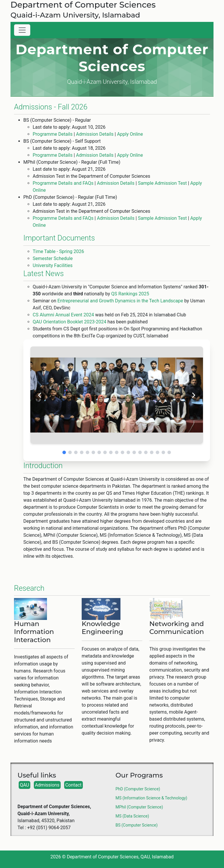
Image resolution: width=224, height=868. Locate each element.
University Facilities (53, 265)
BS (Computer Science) (136, 825)
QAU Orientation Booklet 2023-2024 (70, 322)
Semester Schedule (53, 258)
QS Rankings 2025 (130, 294)
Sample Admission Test (162, 183)
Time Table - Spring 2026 (58, 251)
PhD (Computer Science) (138, 789)
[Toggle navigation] (22, 30)
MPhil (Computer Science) (139, 807)
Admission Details (95, 134)
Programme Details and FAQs (63, 183)
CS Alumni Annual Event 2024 (63, 315)
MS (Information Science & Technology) (151, 798)
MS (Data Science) (132, 816)
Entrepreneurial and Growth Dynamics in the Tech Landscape (120, 301)
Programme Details (53, 134)
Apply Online (130, 134)
